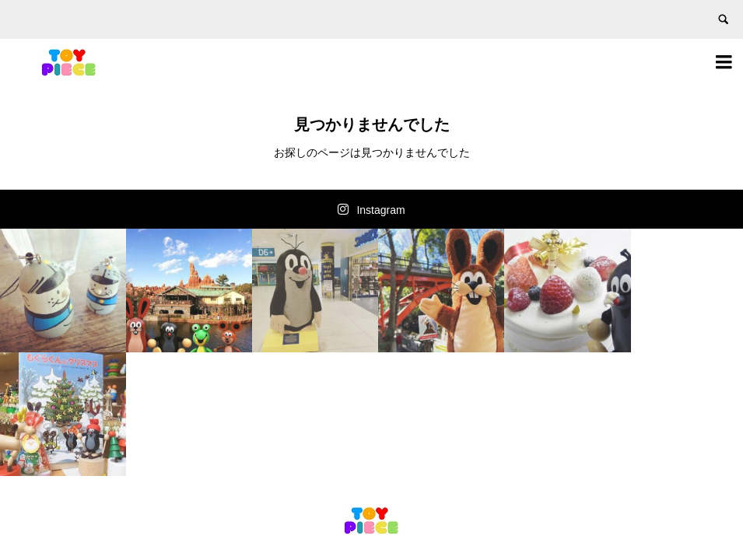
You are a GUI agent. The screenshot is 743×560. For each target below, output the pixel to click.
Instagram (380, 210)
